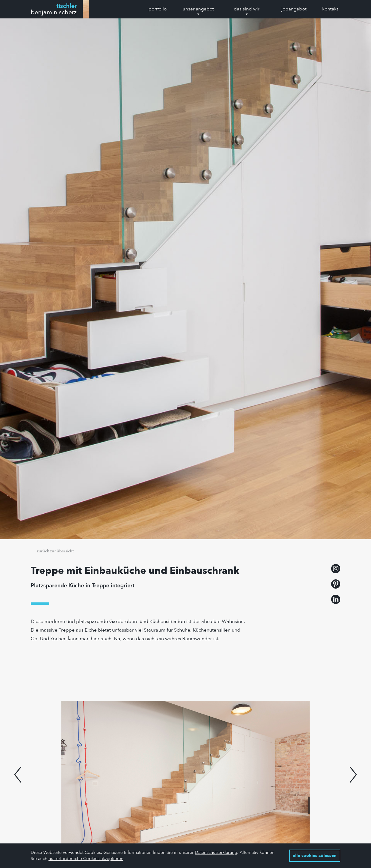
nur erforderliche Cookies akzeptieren (86, 859)
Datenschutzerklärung (216, 852)
